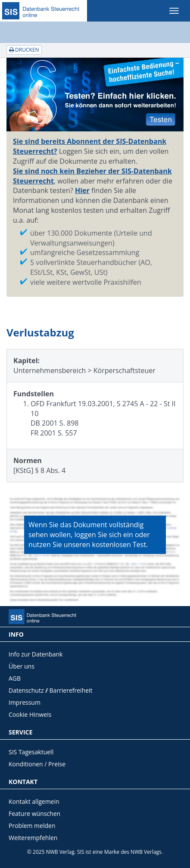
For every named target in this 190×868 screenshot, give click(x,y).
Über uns (22, 666)
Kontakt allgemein (34, 801)
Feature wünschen (34, 814)
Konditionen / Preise (37, 764)
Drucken (24, 50)
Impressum (25, 702)
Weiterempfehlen (33, 838)
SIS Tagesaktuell (31, 752)
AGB (15, 678)
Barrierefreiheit (71, 690)
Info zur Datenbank (36, 654)
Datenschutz (26, 690)
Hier (82, 190)
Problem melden (32, 826)
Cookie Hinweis (30, 714)
